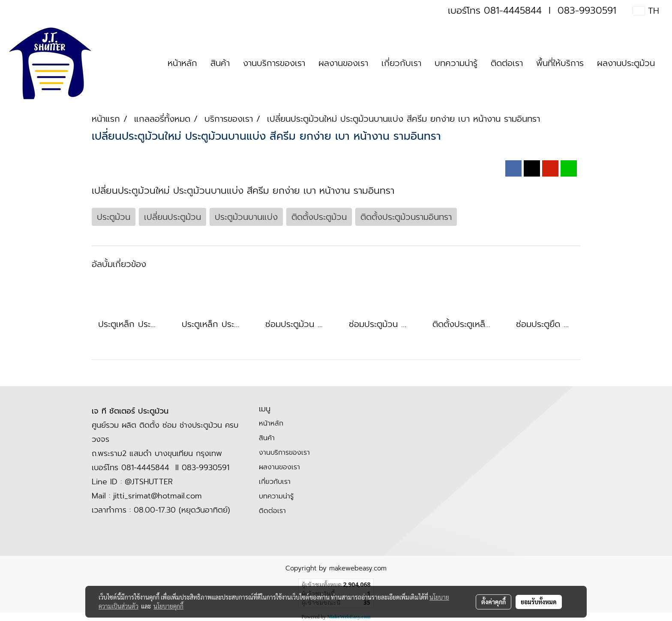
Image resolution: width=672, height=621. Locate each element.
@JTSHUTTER (149, 482)
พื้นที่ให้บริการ (560, 63)
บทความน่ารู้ (456, 63)
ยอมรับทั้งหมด (539, 602)
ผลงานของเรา (343, 63)
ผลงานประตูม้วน (626, 63)
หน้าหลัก (182, 63)
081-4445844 (513, 10)
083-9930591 (587, 10)
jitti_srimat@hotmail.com (157, 496)
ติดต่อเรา (507, 63)
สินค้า (220, 63)
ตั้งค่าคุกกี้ (493, 602)
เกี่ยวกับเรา (401, 63)
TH (646, 11)
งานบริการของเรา (274, 63)
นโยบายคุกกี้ (168, 606)
